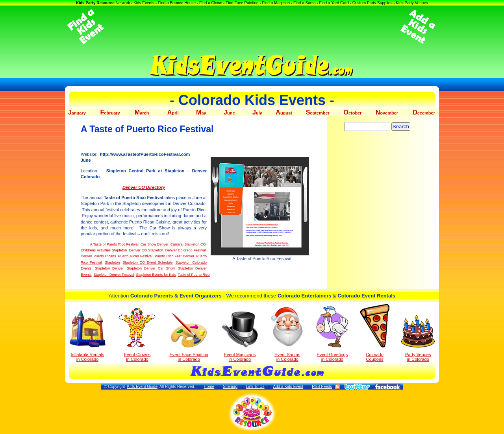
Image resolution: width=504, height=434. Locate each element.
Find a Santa (305, 3)
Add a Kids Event (288, 387)
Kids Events (144, 3)
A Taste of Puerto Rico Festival (114, 244)
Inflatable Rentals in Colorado (88, 336)
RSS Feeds (322, 387)
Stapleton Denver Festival (114, 275)
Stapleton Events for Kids (156, 275)
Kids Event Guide (142, 387)
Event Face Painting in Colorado (189, 337)
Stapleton (112, 262)
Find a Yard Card (334, 3)
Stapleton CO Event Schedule (148, 262)
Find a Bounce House (177, 3)
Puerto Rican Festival (135, 256)
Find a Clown (211, 3)
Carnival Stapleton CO (188, 244)
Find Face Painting (242, 3)
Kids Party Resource (95, 3)
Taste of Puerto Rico (194, 275)
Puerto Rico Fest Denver (174, 256)
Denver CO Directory (144, 187)
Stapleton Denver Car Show (151, 268)
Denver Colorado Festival (186, 250)
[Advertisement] (252, 27)
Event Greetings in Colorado (332, 334)
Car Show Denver (155, 244)
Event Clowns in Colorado (137, 334)
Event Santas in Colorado (287, 334)
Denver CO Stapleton (146, 250)
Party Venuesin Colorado (418, 338)
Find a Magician (276, 3)
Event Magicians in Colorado (240, 336)
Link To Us (255, 387)
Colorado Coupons (375, 333)
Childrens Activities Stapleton (104, 250)
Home (209, 387)
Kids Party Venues (412, 3)
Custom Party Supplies (372, 3)
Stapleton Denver (109, 268)
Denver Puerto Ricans (98, 256)
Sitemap (230, 387)
